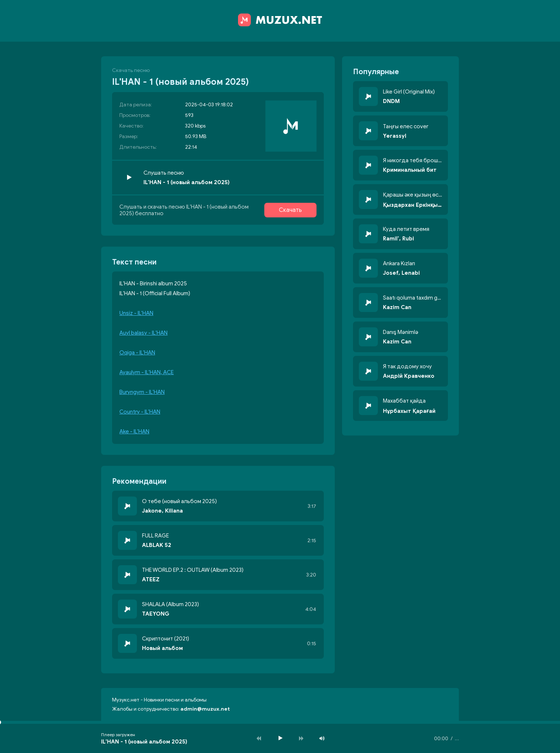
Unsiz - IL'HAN (136, 313)
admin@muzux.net (205, 709)
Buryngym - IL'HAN (142, 392)
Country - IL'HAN (140, 412)
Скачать (290, 210)
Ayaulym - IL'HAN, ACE (147, 372)
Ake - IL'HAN (134, 431)
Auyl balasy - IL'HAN (143, 333)
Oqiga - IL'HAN (137, 353)
